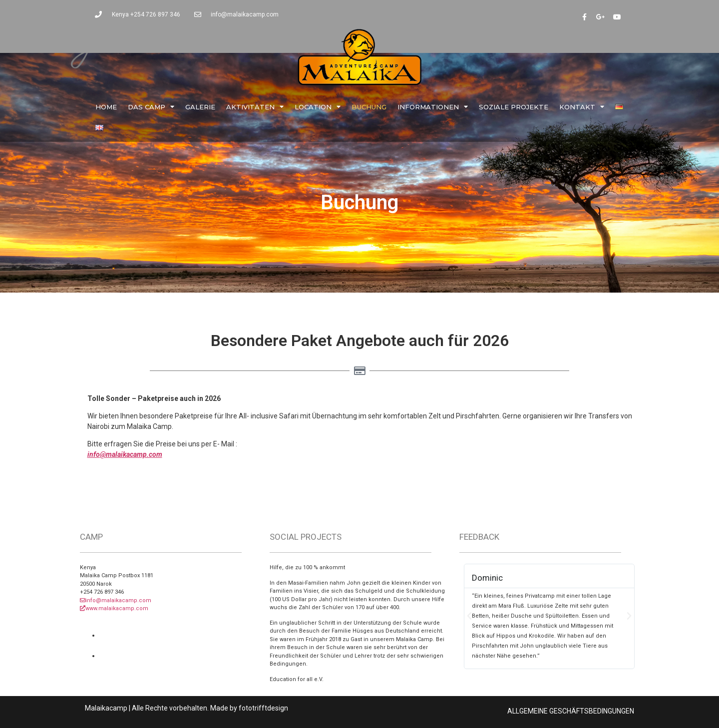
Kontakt (582, 107)
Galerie (200, 107)
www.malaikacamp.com (114, 608)
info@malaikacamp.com (125, 454)
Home (106, 107)
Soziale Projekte (514, 107)
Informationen (433, 107)
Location (318, 107)
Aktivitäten (255, 107)
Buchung (369, 107)
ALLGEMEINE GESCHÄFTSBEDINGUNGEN (571, 711)
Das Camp (151, 107)
